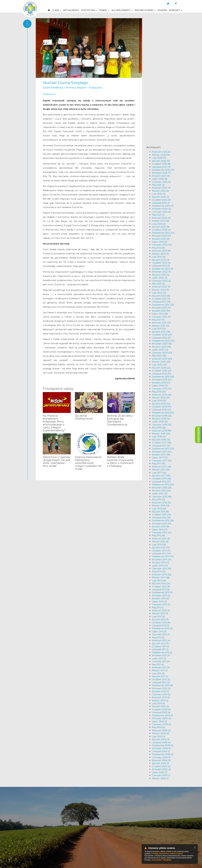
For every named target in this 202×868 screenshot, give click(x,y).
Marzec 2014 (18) (161, 577)
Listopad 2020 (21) (161, 338)
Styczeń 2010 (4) (160, 706)
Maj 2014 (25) (159, 571)
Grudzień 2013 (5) (161, 587)
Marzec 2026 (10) (161, 155)
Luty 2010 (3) (159, 703)
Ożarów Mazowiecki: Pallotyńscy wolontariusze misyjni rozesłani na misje (88, 463)
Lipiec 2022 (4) (160, 278)
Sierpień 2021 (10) (161, 311)
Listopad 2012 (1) (161, 625)
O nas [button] (57, 10)
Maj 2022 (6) (158, 284)
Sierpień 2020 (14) (161, 347)
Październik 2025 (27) (163, 170)
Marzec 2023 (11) (161, 254)
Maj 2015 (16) (159, 535)
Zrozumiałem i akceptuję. (162, 860)
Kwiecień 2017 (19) (161, 467)
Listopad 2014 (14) (161, 554)
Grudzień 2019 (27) (162, 371)
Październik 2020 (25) (163, 341)
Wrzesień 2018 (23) (162, 416)
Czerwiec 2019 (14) (162, 389)
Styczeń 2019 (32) (161, 404)
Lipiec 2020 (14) (160, 350)
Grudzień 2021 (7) (161, 299)
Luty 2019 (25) (159, 401)
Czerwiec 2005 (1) (161, 775)
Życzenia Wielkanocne (84, 417)
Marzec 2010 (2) (160, 700)
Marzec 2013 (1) (160, 613)
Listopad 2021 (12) (161, 302)
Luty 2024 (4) (159, 224)
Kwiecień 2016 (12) (161, 503)
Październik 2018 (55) (163, 413)
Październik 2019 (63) (163, 377)
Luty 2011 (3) (158, 673)
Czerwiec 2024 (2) (161, 212)
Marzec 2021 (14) (161, 326)
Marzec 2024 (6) (160, 221)
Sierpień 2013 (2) (161, 598)
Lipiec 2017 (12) (160, 458)
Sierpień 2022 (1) (161, 275)
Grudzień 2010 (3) (161, 679)
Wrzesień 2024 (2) (161, 209)
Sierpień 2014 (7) (161, 562)
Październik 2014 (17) (163, 556)
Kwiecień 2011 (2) (161, 667)
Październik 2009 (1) (162, 715)
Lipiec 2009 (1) (159, 721)
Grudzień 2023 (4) (161, 230)
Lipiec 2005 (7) (160, 772)
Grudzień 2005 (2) (161, 766)
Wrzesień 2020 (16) (162, 344)
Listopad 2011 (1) (160, 649)
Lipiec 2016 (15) (160, 493)
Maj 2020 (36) (159, 356)
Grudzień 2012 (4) (161, 622)
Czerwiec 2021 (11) (161, 317)
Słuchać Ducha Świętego (65, 83)
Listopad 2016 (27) (161, 482)
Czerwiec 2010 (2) (161, 694)
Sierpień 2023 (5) (161, 239)
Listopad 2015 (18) (161, 518)
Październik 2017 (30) (163, 449)
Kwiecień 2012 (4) (161, 640)
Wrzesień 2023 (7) (161, 236)
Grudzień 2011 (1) (161, 646)
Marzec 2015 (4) (160, 541)
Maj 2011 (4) (158, 664)
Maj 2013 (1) (158, 608)
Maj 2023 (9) (158, 248)
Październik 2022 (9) (163, 269)
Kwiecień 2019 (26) (162, 395)
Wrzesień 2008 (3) (161, 748)
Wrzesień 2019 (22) (162, 380)
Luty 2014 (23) (159, 581)
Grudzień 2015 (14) (161, 514)
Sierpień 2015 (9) (161, 526)
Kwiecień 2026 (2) (161, 152)
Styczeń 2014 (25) (161, 583)
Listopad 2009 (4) (161, 712)
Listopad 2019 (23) (161, 374)
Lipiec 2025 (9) (160, 179)
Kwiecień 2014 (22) (162, 574)
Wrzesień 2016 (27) (162, 488)
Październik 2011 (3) (162, 652)
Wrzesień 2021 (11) (161, 308)
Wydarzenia (49, 94)
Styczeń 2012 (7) (160, 643)
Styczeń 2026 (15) (161, 161)
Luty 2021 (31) (159, 329)
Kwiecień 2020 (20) (162, 359)
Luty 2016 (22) (159, 509)
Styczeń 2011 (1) (160, 676)
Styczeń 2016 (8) (160, 512)
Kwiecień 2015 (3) (161, 539)
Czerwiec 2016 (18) (162, 497)
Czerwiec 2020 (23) (162, 353)
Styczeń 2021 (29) (161, 332)
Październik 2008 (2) (163, 745)
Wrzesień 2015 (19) (162, 524)
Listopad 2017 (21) (161, 446)
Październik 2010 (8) (162, 685)
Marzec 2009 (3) (161, 733)
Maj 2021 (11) (158, 320)
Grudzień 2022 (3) (161, 263)
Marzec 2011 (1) (160, 670)
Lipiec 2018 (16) (160, 422)
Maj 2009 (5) (158, 727)
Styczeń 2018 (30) (161, 440)
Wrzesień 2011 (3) (161, 655)
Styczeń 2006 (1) (160, 763)
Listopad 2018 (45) (162, 410)
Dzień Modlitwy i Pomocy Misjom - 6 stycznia (72, 88)
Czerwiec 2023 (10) (162, 245)
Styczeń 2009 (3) (161, 739)
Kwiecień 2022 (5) (161, 287)
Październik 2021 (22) (163, 305)
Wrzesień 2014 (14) (162, 560)
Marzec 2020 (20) (161, 362)
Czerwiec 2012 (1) (161, 634)
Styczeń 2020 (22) (161, 368)
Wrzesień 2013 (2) (161, 595)
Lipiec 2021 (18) (160, 314)
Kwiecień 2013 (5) (161, 610)
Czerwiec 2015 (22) (162, 533)
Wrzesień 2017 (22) (162, 452)
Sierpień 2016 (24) (161, 491)
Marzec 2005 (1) (160, 778)
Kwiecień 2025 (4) (161, 188)
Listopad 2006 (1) (161, 751)
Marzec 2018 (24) (161, 434)
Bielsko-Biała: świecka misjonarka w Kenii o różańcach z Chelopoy (120, 461)
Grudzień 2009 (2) (161, 709)
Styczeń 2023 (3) (161, 260)
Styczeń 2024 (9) (161, 227)
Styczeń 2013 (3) (160, 619)
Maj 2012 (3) (158, 637)
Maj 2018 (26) (159, 428)
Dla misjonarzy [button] (122, 10)
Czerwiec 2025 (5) (161, 182)
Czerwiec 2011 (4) (161, 661)
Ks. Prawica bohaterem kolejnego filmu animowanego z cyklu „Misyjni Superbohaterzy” (54, 423)
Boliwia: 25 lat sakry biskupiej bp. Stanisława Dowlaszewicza (120, 420)
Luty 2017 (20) (159, 473)
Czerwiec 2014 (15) (162, 568)
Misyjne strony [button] (145, 10)
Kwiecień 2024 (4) (161, 218)
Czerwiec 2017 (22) (162, 461)
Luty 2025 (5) (159, 194)
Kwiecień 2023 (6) (161, 251)
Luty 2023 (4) (159, 257)
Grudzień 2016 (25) (162, 478)
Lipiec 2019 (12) (160, 386)
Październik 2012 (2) (162, 628)
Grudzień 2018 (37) (162, 407)
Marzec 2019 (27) (161, 398)
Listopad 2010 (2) (161, 682)
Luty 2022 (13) (159, 293)
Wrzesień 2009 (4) (162, 718)
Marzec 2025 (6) (160, 191)
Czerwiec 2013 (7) (161, 604)
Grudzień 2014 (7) (161, 551)
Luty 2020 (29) (159, 365)
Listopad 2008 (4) (161, 742)
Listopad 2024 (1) (161, 203)
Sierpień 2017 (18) (161, 455)
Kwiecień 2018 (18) (162, 431)
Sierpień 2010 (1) (160, 691)
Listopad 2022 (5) (161, 266)
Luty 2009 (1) (159, 736)
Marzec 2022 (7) (160, 290)
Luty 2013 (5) (158, 616)
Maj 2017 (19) (159, 464)
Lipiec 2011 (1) (159, 658)
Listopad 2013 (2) (161, 589)
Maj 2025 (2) (158, 185)
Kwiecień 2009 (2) (161, 730)
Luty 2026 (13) (159, 158)
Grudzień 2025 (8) (161, 164)
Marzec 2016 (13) (161, 506)
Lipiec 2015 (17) (160, 530)
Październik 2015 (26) (163, 520)
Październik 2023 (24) (163, 233)
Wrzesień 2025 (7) (161, 173)
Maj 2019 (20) (159, 392)
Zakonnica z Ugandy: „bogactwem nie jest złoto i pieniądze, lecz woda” (57, 461)
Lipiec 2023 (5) (160, 242)
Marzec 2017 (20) (161, 470)
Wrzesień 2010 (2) (161, 688)
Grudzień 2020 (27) (162, 335)
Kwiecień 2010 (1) (161, 697)
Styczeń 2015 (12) (161, 547)
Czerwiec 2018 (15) (162, 425)
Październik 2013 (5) (162, 592)
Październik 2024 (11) (163, 206)
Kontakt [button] (176, 10)
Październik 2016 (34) (163, 485)
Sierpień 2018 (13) (161, 419)
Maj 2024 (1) (158, 215)
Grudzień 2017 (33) (162, 443)
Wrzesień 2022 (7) (161, 272)
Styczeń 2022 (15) (161, 296)
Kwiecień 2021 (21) (161, 323)
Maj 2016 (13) (159, 499)
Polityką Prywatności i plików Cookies (167, 854)
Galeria (162, 10)
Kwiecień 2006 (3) (161, 760)
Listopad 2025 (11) (161, 167)
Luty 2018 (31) (159, 437)
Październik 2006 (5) (163, 754)
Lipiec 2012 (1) (159, 631)
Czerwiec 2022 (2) (161, 281)
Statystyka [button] (89, 10)
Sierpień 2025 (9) (161, 176)
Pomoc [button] (104, 10)
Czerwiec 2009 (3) (161, 724)
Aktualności (71, 10)
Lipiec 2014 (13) (160, 566)
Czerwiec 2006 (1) (161, 757)
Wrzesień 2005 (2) (161, 769)
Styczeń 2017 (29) (161, 476)
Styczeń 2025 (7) (161, 197)
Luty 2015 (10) (159, 545)
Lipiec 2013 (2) (159, 601)
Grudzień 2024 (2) (161, 200)
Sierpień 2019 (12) (161, 383)
